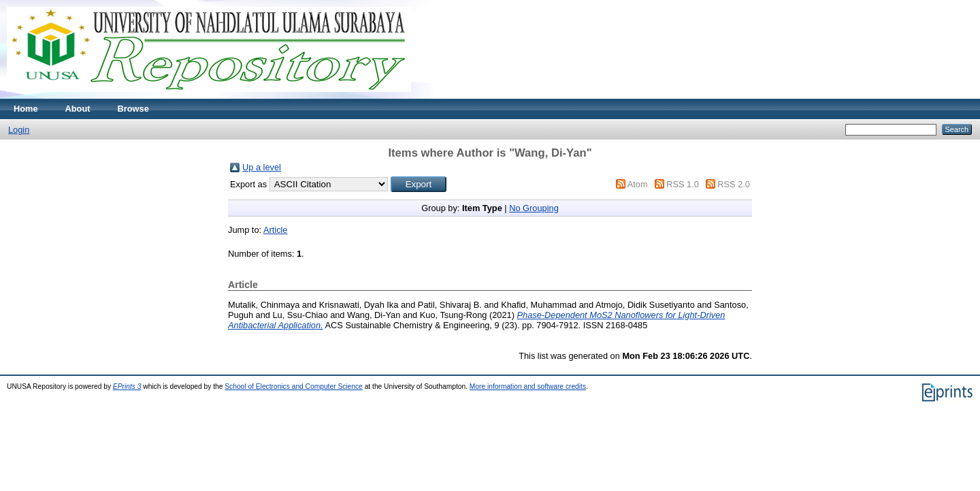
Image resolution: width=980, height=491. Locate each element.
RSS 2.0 (734, 184)
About (78, 109)
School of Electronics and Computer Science (294, 386)
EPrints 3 (127, 386)
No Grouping (534, 208)
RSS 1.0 (683, 184)
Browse (133, 109)
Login (19, 130)
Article (276, 230)
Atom (638, 184)
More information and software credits (528, 386)
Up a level (262, 167)
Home (26, 109)
